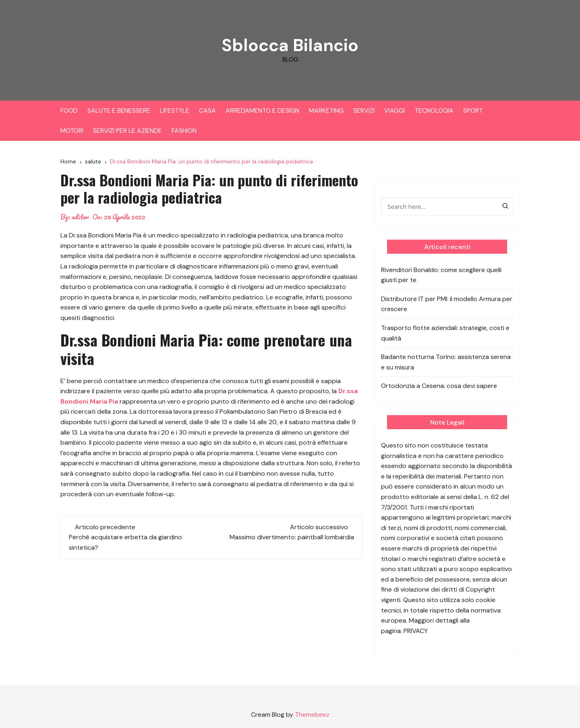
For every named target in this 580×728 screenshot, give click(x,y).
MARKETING (326, 110)
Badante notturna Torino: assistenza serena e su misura (446, 362)
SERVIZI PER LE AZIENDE (127, 131)
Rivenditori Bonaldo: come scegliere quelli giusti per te (441, 275)
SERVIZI (364, 110)
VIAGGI (395, 110)
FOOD (69, 110)
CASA (207, 110)
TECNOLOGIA (434, 110)
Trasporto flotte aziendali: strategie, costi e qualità (445, 333)
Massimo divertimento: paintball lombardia (292, 537)
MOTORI (72, 131)
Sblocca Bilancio (290, 45)
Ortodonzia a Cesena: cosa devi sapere (439, 386)
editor (80, 217)
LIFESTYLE (175, 110)
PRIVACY (416, 631)
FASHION (184, 131)
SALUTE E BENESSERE (119, 110)
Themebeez (312, 715)
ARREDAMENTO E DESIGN (262, 110)
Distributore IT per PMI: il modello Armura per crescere (447, 304)
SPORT (473, 110)
